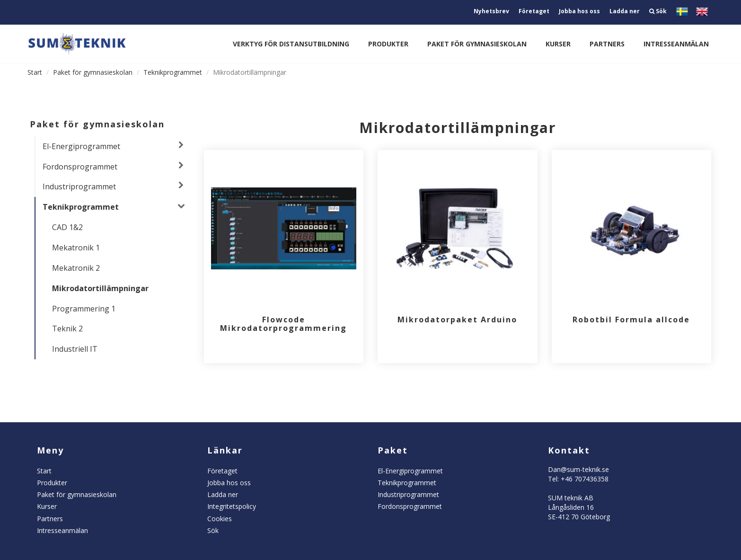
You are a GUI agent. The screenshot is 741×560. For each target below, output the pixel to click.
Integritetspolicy (232, 506)
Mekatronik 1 (76, 248)
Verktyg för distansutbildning (291, 44)
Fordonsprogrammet (80, 167)
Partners (607, 44)
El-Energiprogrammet (81, 146)
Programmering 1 (84, 309)
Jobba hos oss (579, 11)
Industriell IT (75, 349)
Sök (658, 11)
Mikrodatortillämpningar (100, 288)
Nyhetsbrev (491, 11)
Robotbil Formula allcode (631, 320)
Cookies (220, 519)
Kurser (558, 44)
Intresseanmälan (676, 44)
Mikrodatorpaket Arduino (457, 320)
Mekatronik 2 (76, 268)
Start (35, 72)
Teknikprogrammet (173, 72)
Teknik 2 (67, 329)
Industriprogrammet (79, 187)
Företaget (534, 11)
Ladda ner (625, 11)
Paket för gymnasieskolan (477, 44)
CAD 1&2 (67, 227)
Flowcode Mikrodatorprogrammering (283, 324)
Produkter (388, 44)
